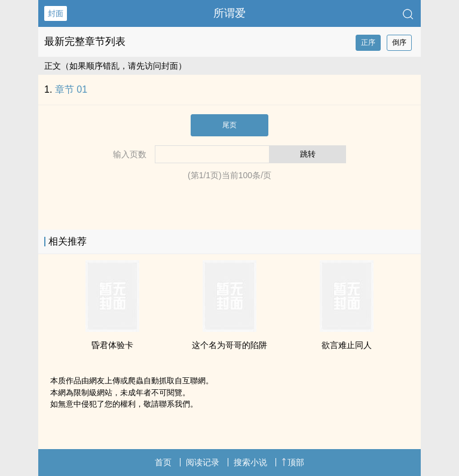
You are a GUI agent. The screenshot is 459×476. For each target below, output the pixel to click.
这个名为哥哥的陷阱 (229, 345)
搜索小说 (250, 462)
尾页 (229, 125)
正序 (368, 42)
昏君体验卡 (112, 345)
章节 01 (71, 89)
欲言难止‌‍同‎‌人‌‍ (347, 345)
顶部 (293, 462)
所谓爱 (229, 13)
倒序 (399, 42)
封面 (56, 13)
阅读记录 (203, 462)
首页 (163, 462)
